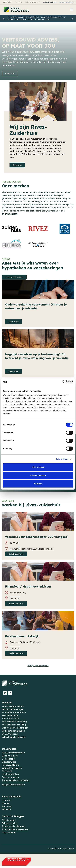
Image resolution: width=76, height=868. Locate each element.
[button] (71, 10)
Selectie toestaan (38, 475)
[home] (16, 10)
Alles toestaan (38, 467)
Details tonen (62, 459)
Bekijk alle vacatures (38, 666)
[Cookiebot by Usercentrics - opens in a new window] (62, 382)
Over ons (10, 73)
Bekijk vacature (16, 554)
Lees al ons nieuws (14, 277)
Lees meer (14, 322)
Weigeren (38, 484)
